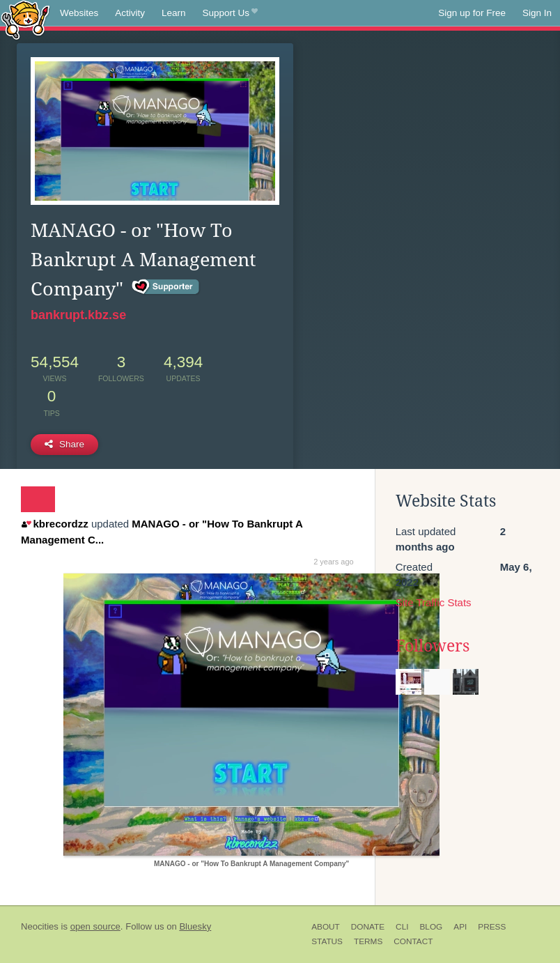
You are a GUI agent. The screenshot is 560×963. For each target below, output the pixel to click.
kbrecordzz (55, 524)
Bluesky (195, 926)
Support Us (230, 13)
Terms (368, 941)
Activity (130, 13)
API (460, 927)
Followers (433, 646)
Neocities (40, 926)
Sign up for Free (472, 13)
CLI (402, 927)
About (326, 927)
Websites (79, 13)
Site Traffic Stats (434, 602)
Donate (368, 927)
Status (327, 941)
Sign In (537, 13)
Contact (413, 941)
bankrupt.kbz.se (78, 315)
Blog (431, 927)
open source (95, 926)
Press (492, 927)
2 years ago (333, 562)
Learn (174, 13)
